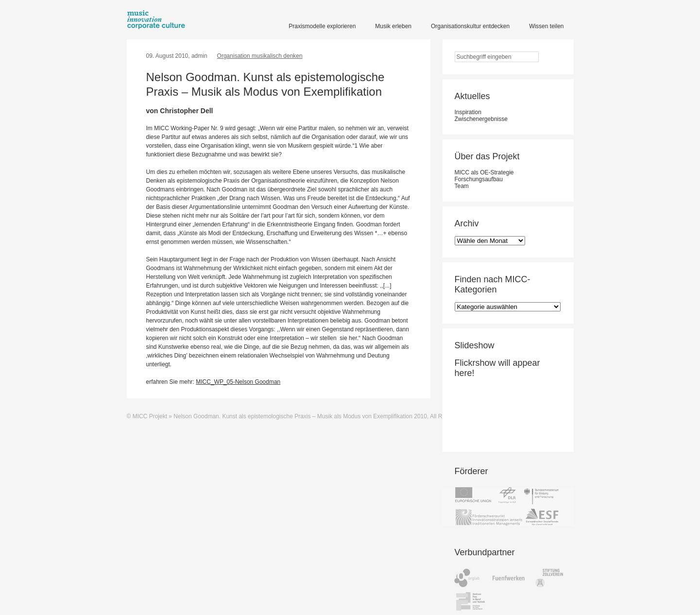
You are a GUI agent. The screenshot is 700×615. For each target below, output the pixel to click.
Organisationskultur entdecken (470, 26)
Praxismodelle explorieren (322, 26)
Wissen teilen (546, 26)
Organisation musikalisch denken (260, 56)
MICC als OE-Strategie (484, 172)
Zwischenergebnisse (481, 119)
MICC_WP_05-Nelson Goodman (238, 382)
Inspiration (468, 112)
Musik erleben (393, 26)
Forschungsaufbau (479, 179)
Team (462, 186)
